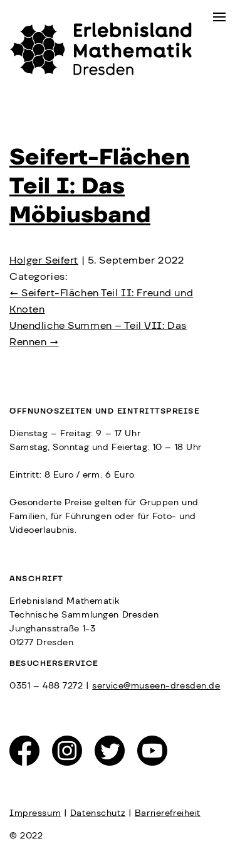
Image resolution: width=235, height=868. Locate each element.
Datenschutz (98, 813)
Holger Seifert (44, 260)
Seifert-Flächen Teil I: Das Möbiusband (100, 186)
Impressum (35, 813)
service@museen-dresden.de (156, 686)
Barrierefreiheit (168, 813)
